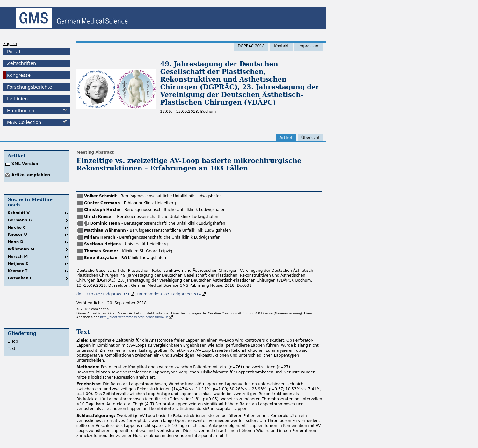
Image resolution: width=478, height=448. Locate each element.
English (10, 44)
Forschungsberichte (29, 87)
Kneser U (17, 235)
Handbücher (21, 111)
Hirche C (17, 228)
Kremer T (18, 271)
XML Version (25, 164)
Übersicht (311, 138)
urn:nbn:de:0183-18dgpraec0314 (169, 294)
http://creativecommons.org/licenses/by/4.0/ (134, 317)
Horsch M (18, 257)
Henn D (15, 242)
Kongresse (19, 75)
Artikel (286, 138)
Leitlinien (17, 99)
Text (11, 349)
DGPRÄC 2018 (251, 46)
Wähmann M (21, 249)
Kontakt (281, 46)
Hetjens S (18, 264)
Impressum (309, 46)
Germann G (20, 220)
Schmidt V (19, 213)
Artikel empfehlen (31, 175)
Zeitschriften (22, 63)
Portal (14, 52)
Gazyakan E (20, 278)
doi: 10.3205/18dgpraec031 (103, 294)
